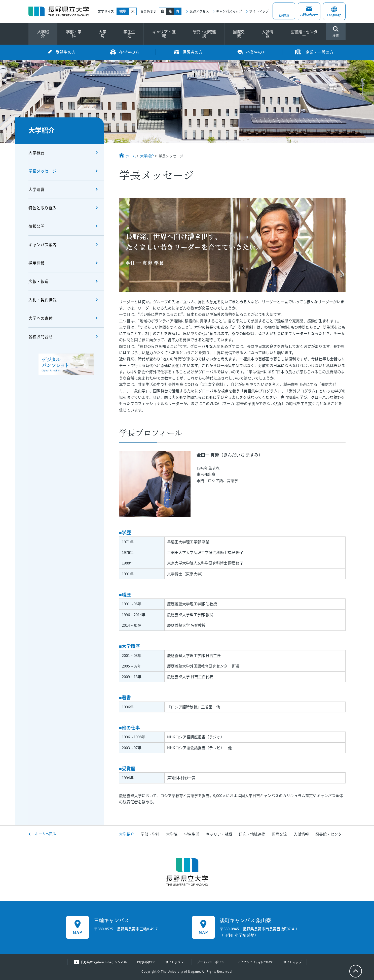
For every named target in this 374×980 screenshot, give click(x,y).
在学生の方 (129, 52)
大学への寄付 (41, 318)
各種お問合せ (41, 337)
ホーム (131, 156)
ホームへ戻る (46, 834)
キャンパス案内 (43, 245)
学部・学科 (74, 34)
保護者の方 (193, 52)
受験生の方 (66, 52)
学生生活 (129, 34)
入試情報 (268, 34)
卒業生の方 (256, 52)
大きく (133, 11)
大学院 (103, 34)
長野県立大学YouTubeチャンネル (98, 962)
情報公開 (36, 226)
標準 (123, 11)
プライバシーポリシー (213, 962)
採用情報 (36, 263)
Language (334, 12)
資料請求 (284, 15)
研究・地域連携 (204, 34)
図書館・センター (304, 34)
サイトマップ (259, 11)
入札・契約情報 (43, 300)
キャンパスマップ (229, 11)
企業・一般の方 (319, 52)
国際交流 (239, 34)
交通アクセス (199, 11)
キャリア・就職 (164, 34)
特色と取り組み (43, 208)
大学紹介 (43, 34)
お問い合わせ (309, 15)
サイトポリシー (175, 962)
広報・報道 (39, 281)
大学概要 (36, 153)
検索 (336, 32)
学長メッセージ (43, 171)
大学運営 (36, 189)
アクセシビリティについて (259, 962)
